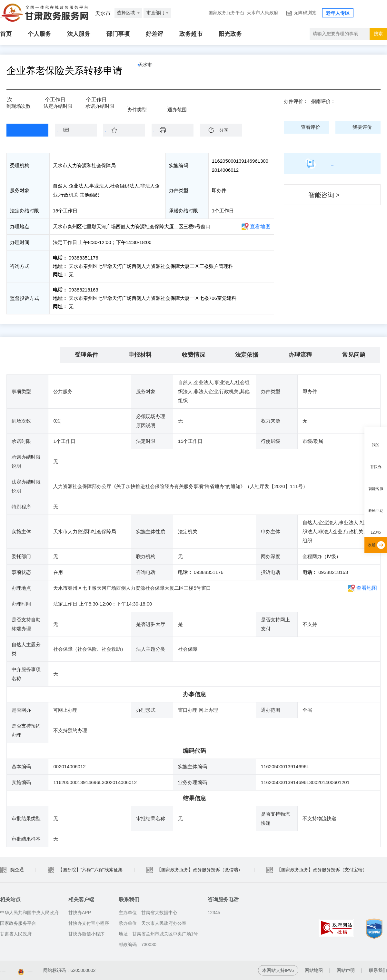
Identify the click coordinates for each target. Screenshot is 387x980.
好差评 (154, 34)
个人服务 (39, 34)
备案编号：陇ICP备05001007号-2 (34, 970)
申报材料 (140, 355)
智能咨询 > (324, 195)
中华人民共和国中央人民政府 (29, 913)
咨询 (79, 130)
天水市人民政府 (263, 13)
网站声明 (346, 970)
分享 (224, 130)
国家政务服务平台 (226, 13)
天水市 (160, 71)
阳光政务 (230, 34)
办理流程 (300, 355)
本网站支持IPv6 (278, 970)
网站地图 (314, 970)
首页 (6, 34)
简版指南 (332, 163)
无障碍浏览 (305, 13)
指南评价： (323, 101)
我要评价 (362, 127)
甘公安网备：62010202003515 (116, 970)
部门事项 (118, 34)
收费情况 (193, 355)
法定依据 (247, 355)
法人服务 (79, 34)
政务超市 (191, 34)
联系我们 (378, 970)
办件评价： (296, 101)
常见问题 (354, 355)
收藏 (127, 130)
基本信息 (33, 355)
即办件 (139, 104)
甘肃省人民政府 (16, 934)
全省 (177, 104)
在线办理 (23, 130)
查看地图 (260, 226)
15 (48, 102)
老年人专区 (338, 13)
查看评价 (311, 127)
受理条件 (86, 355)
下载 (176, 130)
